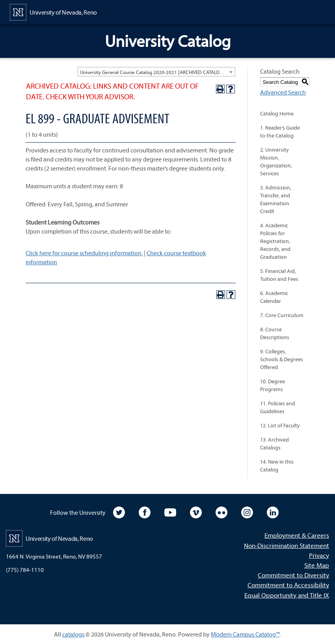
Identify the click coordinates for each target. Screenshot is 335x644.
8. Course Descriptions (275, 333)
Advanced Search (283, 92)
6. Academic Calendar (274, 297)
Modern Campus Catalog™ (245, 634)
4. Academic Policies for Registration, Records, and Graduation (275, 241)
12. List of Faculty (280, 425)
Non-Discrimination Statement (287, 545)
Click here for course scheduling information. (84, 253)
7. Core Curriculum (282, 315)
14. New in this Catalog (277, 466)
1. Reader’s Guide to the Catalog (280, 132)
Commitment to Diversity (293, 575)
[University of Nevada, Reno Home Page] (53, 11)
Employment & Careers (297, 535)
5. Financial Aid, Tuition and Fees (279, 275)
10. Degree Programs (273, 385)
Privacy (319, 555)
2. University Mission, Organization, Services (276, 161)
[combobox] (156, 72)
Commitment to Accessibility (288, 585)
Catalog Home (277, 113)
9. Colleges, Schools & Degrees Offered (282, 359)
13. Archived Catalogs (275, 444)
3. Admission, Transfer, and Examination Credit (276, 199)
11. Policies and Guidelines (278, 407)
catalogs (73, 634)
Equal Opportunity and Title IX (287, 595)
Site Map (317, 565)
